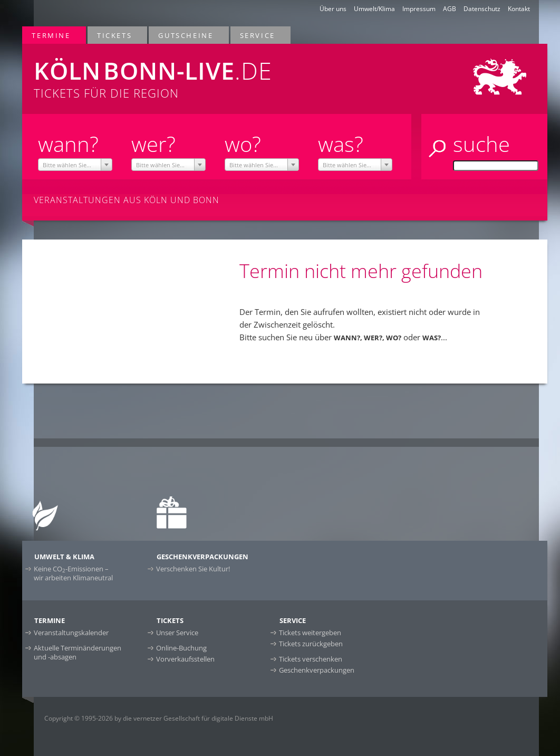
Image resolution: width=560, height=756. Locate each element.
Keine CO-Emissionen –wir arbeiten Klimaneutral (73, 573)
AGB (450, 9)
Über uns (333, 9)
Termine (51, 35)
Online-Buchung (181, 648)
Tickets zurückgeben (311, 644)
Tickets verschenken (311, 659)
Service (258, 35)
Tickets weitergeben (310, 633)
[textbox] (75, 165)
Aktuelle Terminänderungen (78, 652)
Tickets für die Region (178, 72)
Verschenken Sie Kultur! (193, 569)
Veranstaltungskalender (71, 633)
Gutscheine (186, 35)
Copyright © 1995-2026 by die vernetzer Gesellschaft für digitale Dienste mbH (159, 718)
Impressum (419, 9)
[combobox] (75, 165)
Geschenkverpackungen (317, 670)
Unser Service (177, 633)
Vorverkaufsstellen (185, 659)
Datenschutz (482, 9)
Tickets (115, 35)
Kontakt (519, 9)
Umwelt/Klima (374, 9)
